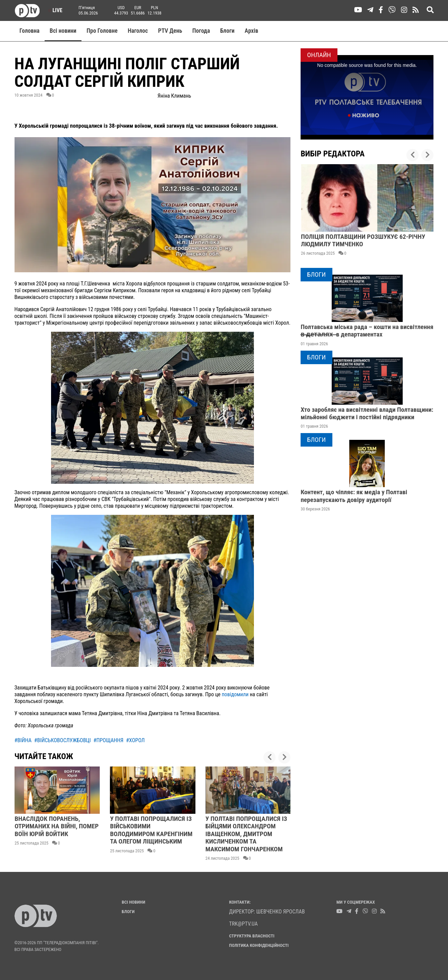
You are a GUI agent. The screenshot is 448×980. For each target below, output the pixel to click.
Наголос (138, 31)
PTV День (170, 31)
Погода (201, 31)
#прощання (108, 740)
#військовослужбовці (63, 740)
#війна (23, 740)
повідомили (235, 694)
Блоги (227, 31)
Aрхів (252, 31)
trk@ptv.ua (244, 924)
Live (55, 10)
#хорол (135, 740)
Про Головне (102, 31)
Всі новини (63, 31)
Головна (30, 31)
